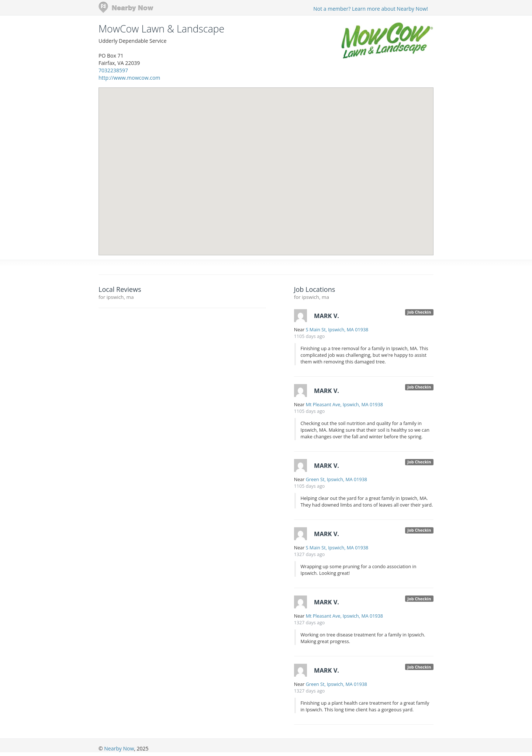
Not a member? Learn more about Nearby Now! (371, 9)
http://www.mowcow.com (129, 78)
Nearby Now (119, 748)
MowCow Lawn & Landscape (161, 29)
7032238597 (113, 70)
